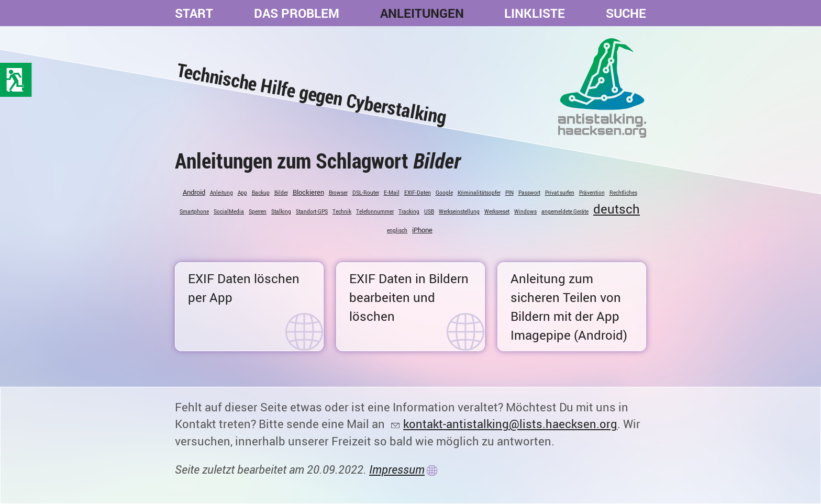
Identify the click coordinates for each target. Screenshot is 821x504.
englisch (397, 230)
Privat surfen (560, 193)
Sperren (258, 211)
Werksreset (497, 211)
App (242, 193)
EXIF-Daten (418, 193)
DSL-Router (366, 193)
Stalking (281, 211)
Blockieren (308, 192)
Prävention (592, 193)
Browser (338, 193)
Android (194, 192)
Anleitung (221, 193)
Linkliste (535, 13)
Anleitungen (422, 13)
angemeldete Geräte (565, 211)
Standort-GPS (312, 211)
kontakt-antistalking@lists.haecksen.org (510, 424)
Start (194, 13)
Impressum (397, 469)
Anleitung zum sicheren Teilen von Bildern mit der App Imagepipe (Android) (569, 307)
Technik (342, 211)
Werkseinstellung (459, 211)
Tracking (409, 211)
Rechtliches (623, 193)
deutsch (617, 209)
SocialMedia (229, 211)
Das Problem (297, 13)
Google (444, 193)
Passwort (529, 193)
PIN (509, 193)
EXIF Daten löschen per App (244, 288)
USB (429, 211)
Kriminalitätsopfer (479, 193)
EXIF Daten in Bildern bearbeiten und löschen (409, 297)
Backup (261, 193)
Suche (626, 13)
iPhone (422, 230)
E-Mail (392, 193)
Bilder (281, 193)
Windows (525, 211)
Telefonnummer (375, 211)
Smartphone (194, 211)
